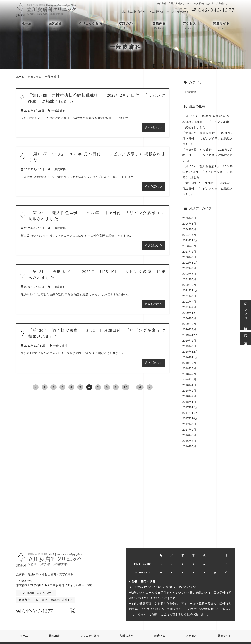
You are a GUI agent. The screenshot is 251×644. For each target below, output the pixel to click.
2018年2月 (189, 391)
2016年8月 (189, 429)
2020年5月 (189, 320)
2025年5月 (189, 216)
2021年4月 (189, 298)
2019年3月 (189, 342)
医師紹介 (55, 26)
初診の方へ (127, 26)
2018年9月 (189, 358)
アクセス (189, 26)
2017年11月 (190, 408)
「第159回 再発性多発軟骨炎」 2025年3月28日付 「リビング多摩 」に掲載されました (209, 122)
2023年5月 (189, 249)
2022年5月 (189, 276)
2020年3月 (189, 326)
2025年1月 (189, 222)
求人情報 (246, 338)
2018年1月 (189, 397)
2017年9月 (189, 418)
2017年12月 (190, 402)
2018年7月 (189, 369)
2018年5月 (189, 375)
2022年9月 (189, 266)
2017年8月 (189, 424)
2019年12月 (190, 331)
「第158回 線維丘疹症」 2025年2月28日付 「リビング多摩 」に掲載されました (208, 138)
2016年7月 (189, 435)
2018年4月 (189, 380)
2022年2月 (189, 282)
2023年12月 (190, 238)
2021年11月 (190, 287)
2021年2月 (189, 304)
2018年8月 (189, 364)
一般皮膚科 (59, 111)
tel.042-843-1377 (40, 605)
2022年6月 (189, 271)
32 (140, 387)
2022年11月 (190, 260)
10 (126, 387)
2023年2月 (189, 255)
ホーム (27, 26)
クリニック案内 (90, 26)
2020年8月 (189, 315)
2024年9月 (189, 227)
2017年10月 (190, 413)
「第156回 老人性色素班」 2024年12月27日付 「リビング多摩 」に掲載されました (208, 171)
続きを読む (152, 128)
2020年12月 (190, 309)
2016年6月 (189, 440)
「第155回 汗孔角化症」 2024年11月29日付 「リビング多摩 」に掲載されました (208, 187)
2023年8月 (189, 244)
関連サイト (221, 26)
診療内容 (159, 26)
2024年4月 (189, 233)
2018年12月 (190, 347)
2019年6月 (189, 337)
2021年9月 (189, 293)
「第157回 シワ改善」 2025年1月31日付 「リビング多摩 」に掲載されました (208, 154)
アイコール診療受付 (246, 315)
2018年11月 (190, 353)
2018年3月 (189, 386)
